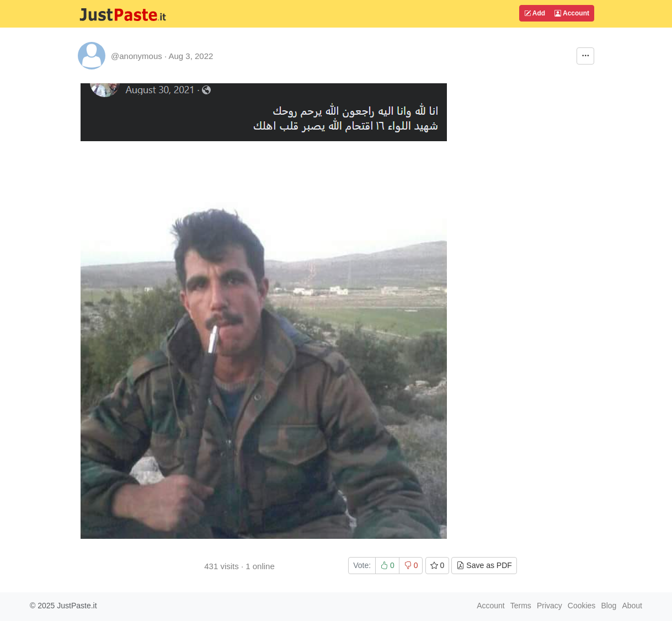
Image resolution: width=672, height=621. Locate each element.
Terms (521, 606)
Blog (609, 606)
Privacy (550, 606)
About (632, 606)
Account (572, 13)
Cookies (582, 606)
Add (535, 13)
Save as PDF (484, 565)
